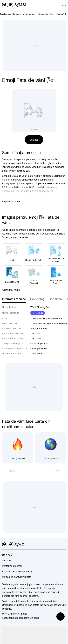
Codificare (56, 299)
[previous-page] (45, 14)
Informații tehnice (14, 299)
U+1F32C (38, 313)
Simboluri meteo (39, 329)
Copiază (34, 140)
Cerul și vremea (39, 348)
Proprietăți (37, 299)
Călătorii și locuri (39, 343)
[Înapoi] (8, 471)
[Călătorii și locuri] (50, 448)
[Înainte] (60, 471)
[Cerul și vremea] (18, 448)
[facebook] (64, 545)
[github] (58, 545)
